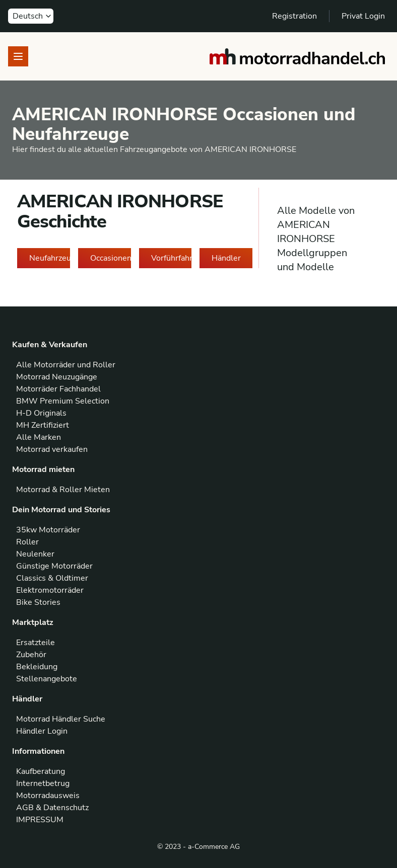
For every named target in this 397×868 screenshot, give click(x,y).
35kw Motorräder (48, 530)
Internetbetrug (43, 783)
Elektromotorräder (50, 590)
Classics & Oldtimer (52, 578)
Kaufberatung (41, 771)
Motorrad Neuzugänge (57, 377)
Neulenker (35, 554)
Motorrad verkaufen (52, 449)
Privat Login (363, 16)
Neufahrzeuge (50, 258)
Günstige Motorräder (54, 566)
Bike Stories (38, 602)
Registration (294, 16)
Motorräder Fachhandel (58, 389)
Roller (27, 542)
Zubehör (31, 655)
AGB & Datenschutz (52, 808)
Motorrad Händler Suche (61, 719)
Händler (226, 258)
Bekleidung (37, 667)
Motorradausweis (48, 796)
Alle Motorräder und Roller (66, 365)
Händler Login (42, 731)
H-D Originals (41, 413)
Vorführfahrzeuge (172, 258)
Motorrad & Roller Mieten (63, 490)
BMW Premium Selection (63, 401)
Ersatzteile (36, 643)
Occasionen (111, 258)
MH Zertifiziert (43, 425)
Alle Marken (39, 437)
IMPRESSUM (40, 820)
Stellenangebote (47, 679)
